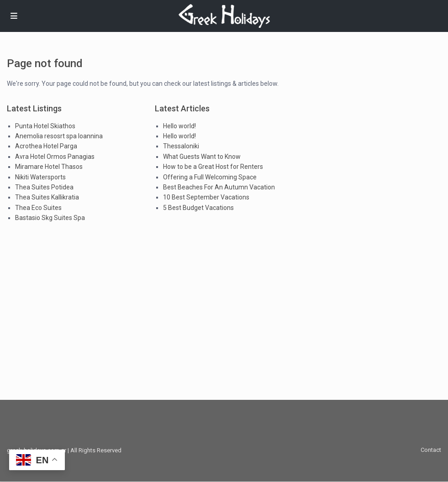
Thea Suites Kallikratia (47, 197)
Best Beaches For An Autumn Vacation (219, 187)
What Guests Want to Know (202, 157)
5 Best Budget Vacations (198, 208)
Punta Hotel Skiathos (45, 126)
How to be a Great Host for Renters (213, 167)
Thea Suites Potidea (44, 187)
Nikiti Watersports (40, 177)
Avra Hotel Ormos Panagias (55, 157)
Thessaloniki (181, 146)
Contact (431, 450)
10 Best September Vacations (206, 197)
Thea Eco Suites (38, 208)
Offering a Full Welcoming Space (210, 177)
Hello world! (179, 126)
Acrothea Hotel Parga (46, 146)
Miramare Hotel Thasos (49, 167)
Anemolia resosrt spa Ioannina (59, 136)
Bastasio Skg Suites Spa (50, 218)
